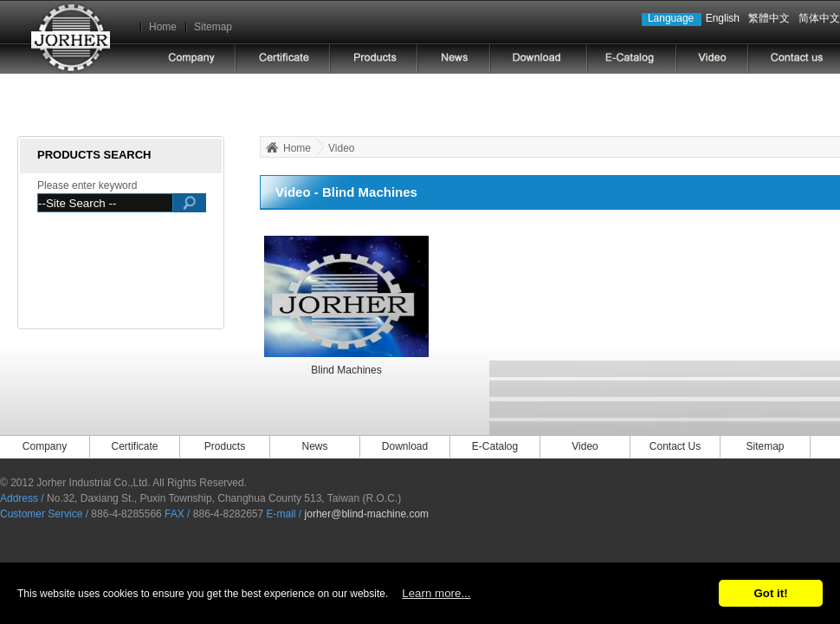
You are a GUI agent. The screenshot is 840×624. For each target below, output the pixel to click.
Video (341, 148)
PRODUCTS (374, 58)
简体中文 (819, 18)
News (314, 446)
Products (225, 446)
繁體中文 (769, 18)
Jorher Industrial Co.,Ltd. (70, 37)
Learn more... (436, 593)
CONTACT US (794, 58)
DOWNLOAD (539, 58)
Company (45, 446)
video (712, 58)
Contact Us (675, 446)
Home (163, 27)
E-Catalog (495, 446)
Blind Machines (346, 370)
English (723, 18)
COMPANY (191, 58)
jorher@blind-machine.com (367, 514)
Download (405, 446)
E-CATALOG (632, 58)
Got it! (770, 593)
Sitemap (213, 27)
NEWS (454, 58)
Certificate (283, 58)
